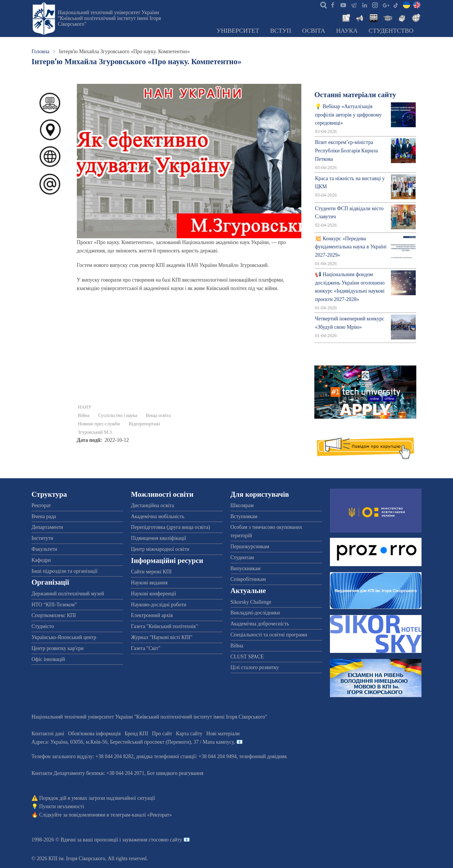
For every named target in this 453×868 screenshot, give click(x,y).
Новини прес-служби (99, 424)
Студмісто (43, 626)
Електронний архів (152, 615)
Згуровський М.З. (95, 432)
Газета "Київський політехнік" (164, 626)
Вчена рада (44, 516)
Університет (238, 31)
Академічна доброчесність (260, 624)
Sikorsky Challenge (251, 602)
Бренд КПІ (136, 734)
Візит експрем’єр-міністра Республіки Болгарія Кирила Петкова (346, 151)
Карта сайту (189, 734)
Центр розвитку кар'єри (57, 648)
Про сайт (162, 734)
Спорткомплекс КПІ (54, 615)
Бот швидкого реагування (175, 773)
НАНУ (85, 407)
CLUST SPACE (247, 657)
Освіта (314, 31)
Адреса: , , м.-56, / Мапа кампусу (133, 742)
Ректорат (41, 505)
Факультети (44, 549)
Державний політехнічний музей (68, 594)
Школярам (242, 505)
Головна (40, 51)
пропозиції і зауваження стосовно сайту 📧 (142, 840)
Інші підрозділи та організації (64, 571)
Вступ (281, 31)
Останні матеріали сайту (355, 95)
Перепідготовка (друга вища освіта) (170, 527)
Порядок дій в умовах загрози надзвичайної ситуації (97, 798)
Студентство (391, 31)
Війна (84, 415)
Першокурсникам (250, 546)
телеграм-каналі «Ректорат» (141, 815)
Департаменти (47, 527)
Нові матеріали (223, 734)
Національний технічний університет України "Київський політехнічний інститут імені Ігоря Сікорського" (109, 18)
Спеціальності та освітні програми (269, 635)
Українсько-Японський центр (64, 637)
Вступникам (244, 516)
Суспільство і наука (118, 415)
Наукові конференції (153, 594)
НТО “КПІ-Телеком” (54, 605)
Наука (347, 31)
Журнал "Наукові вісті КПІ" (162, 637)
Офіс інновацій (48, 659)
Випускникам (246, 568)
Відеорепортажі (145, 424)
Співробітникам (248, 579)
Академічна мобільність (158, 516)
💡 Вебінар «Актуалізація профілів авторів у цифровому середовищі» (348, 115)
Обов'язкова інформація (94, 734)
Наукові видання (149, 583)
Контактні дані (48, 734)
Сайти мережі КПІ (151, 572)
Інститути (42, 538)
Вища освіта (158, 415)
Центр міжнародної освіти (160, 549)
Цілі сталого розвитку (255, 667)
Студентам (242, 557)
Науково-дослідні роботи (159, 605)
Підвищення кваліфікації (158, 538)
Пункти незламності (62, 806)
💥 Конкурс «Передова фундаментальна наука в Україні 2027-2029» (351, 247)
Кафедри (41, 560)
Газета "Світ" (146, 648)
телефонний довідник (263, 756)
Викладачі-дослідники (255, 613)
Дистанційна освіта (152, 505)
